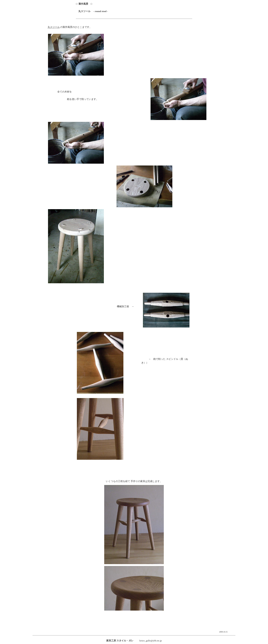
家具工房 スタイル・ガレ (120, 641)
